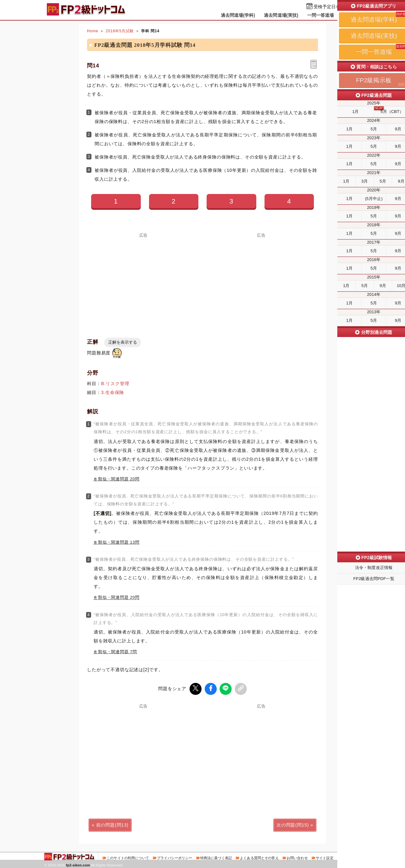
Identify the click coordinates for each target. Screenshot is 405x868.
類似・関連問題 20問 (119, 479)
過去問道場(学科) (238, 15)
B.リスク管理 (115, 384)
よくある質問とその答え (259, 857)
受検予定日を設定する (336, 7)
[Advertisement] (144, 282)
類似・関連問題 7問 (118, 652)
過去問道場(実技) (281, 15)
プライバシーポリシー (174, 857)
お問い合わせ (297, 857)
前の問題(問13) (112, 824)
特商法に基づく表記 (216, 857)
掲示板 (350, 15)
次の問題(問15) (293, 824)
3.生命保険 (113, 392)
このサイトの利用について (128, 857)
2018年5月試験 (120, 31)
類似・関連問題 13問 (119, 542)
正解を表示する (123, 342)
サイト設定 (325, 857)
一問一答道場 (321, 15)
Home (93, 31)
